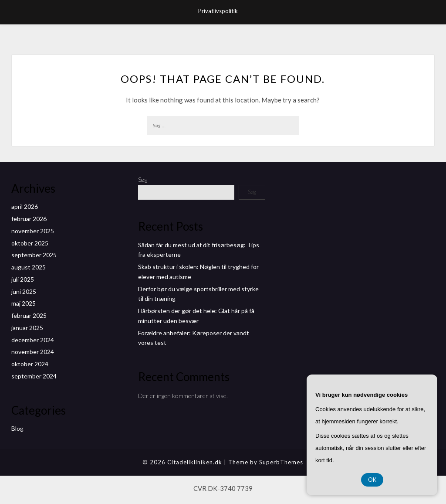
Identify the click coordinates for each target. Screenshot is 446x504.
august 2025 (29, 267)
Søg (143, 179)
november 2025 (33, 231)
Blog (17, 428)
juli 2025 (23, 279)
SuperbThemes (281, 462)
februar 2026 (29, 219)
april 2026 (25, 206)
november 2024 (33, 352)
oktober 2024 (30, 364)
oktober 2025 (30, 243)
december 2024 (33, 340)
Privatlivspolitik (218, 11)
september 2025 (34, 255)
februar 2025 (29, 315)
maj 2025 (24, 303)
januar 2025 (27, 328)
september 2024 (34, 376)
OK (372, 480)
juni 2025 (24, 291)
